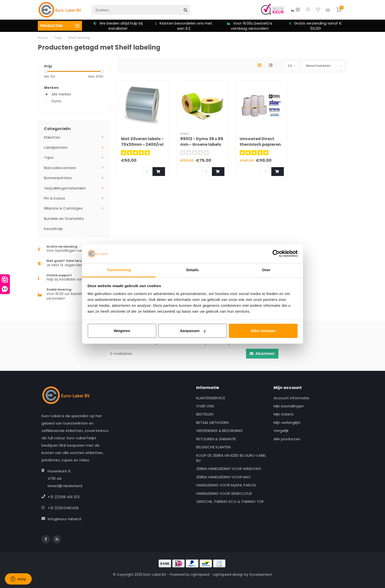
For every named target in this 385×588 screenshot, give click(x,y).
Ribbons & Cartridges (63, 208)
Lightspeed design (228, 575)
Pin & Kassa (54, 198)
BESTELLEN (205, 414)
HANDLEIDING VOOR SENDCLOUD (224, 493)
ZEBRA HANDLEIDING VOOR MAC (224, 477)
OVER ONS (205, 406)
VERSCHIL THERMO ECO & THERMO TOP (230, 501)
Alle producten (287, 439)
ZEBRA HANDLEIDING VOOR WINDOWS (229, 469)
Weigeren (122, 331)
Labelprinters (56, 147)
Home (43, 38)
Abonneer (262, 354)
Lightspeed (200, 575)
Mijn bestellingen (289, 406)
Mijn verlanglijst (287, 422)
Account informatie (291, 398)
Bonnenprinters (58, 178)
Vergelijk (281, 431)
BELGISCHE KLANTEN (213, 447)
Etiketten (52, 137)
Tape (49, 157)
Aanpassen (193, 331)
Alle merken (61, 94)
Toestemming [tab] (119, 270)
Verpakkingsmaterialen (65, 188)
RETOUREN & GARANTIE (216, 439)
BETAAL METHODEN (212, 422)
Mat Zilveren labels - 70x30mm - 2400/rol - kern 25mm (142, 144)
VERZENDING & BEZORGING (219, 431)
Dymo (56, 101)
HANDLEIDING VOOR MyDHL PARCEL (226, 485)
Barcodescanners (60, 168)
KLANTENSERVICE (211, 398)
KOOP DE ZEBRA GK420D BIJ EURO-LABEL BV (231, 458)
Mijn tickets (284, 414)
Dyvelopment (261, 575)
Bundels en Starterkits (64, 219)
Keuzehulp (53, 229)
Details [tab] (192, 270)
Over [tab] (266, 270)
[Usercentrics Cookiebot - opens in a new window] (276, 254)
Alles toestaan (263, 331)
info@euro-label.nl (64, 519)
